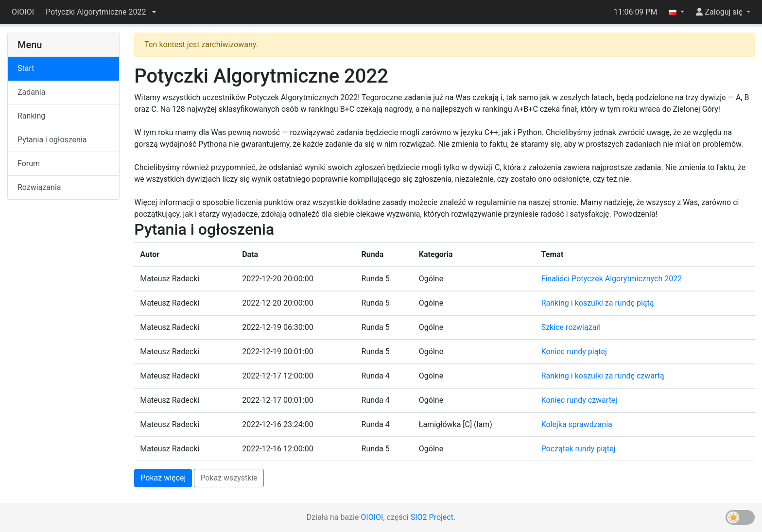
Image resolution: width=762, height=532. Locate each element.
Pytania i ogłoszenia (52, 140)
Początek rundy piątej (579, 449)
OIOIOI (23, 12)
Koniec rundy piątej (574, 352)
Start (26, 68)
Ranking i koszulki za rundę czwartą (603, 376)
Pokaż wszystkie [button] (229, 478)
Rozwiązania (39, 187)
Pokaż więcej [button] (163, 478)
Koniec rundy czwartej (580, 400)
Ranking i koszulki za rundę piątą (598, 303)
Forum (29, 163)
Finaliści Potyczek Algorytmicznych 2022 (612, 279)
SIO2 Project (432, 517)
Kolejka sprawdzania (577, 424)
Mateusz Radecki (170, 279)
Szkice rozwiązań (571, 327)
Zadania (31, 92)
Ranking (31, 116)
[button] (101, 12)
